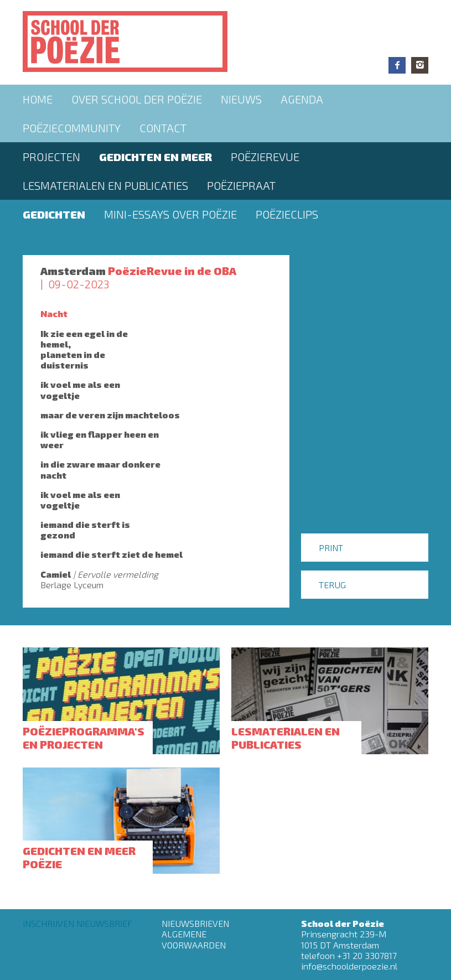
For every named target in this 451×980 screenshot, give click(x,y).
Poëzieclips (287, 214)
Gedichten (54, 214)
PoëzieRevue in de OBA (172, 271)
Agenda (302, 99)
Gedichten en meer (155, 157)
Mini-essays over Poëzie (170, 214)
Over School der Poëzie (137, 99)
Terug (332, 585)
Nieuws (241, 99)
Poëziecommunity (72, 128)
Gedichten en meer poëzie (79, 857)
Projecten (51, 157)
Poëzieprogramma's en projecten (84, 738)
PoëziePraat (241, 185)
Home (38, 99)
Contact (163, 128)
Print (331, 548)
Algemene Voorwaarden (194, 939)
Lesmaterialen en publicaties (105, 185)
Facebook (397, 65)
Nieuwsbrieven (195, 923)
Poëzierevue (265, 157)
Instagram (420, 65)
